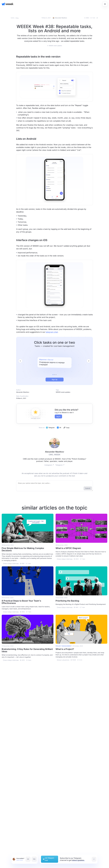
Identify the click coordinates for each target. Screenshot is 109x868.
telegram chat (52, 332)
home (13, 18)
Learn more (20, 860)
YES (34, 859)
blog (17, 18)
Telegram (50, 428)
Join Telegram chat (48, 859)
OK (28, 859)
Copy (66, 428)
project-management (64, 646)
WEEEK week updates (63, 392)
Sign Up (55, 379)
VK (59, 428)
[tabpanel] (54, 362)
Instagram (49, 465)
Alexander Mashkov (23, 392)
